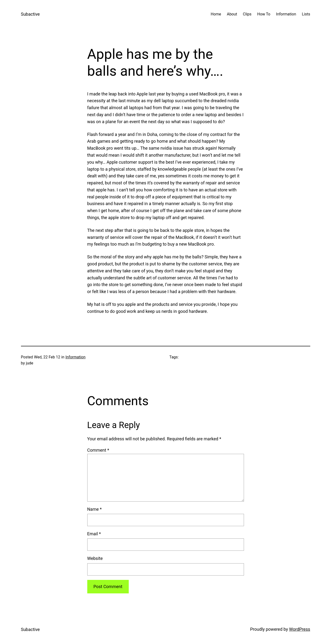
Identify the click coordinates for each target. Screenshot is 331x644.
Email (94, 534)
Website (95, 558)
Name (95, 509)
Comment (98, 450)
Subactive (30, 14)
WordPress (300, 629)
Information (75, 357)
